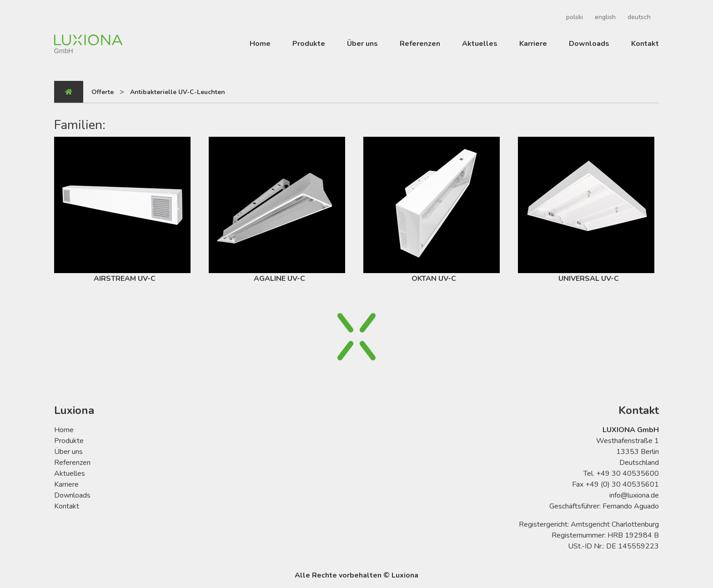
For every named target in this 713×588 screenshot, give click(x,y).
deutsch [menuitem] (639, 17)
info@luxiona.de (634, 495)
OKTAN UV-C (432, 210)
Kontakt (645, 44)
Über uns (362, 44)
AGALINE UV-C (277, 210)
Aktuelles (480, 44)
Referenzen (420, 44)
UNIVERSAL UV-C (586, 210)
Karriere (533, 44)
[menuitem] (573, 17)
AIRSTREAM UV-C (122, 210)
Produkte (309, 44)
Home (260, 44)
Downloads (589, 44)
